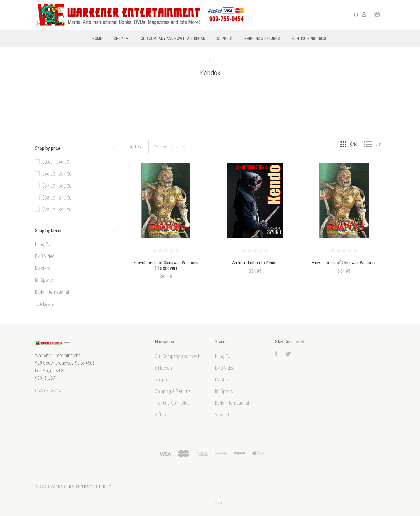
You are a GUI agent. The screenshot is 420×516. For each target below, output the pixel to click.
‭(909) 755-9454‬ (49, 390)
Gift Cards (164, 415)
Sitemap (215, 503)
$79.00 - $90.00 (57, 210)
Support (225, 39)
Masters (43, 268)
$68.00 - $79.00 (57, 198)
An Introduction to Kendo (255, 263)
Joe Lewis (44, 304)
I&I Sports (44, 280)
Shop (121, 39)
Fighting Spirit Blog (310, 39)
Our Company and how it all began (173, 39)
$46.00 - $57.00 (57, 174)
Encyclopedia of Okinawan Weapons (344, 263)
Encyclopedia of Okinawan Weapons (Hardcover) (166, 265)
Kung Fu (43, 244)
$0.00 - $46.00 (56, 162)
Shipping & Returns (262, 39)
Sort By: (135, 147)
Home (97, 39)
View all (222, 415)
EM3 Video (45, 256)
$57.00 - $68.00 (57, 186)
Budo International (52, 292)
